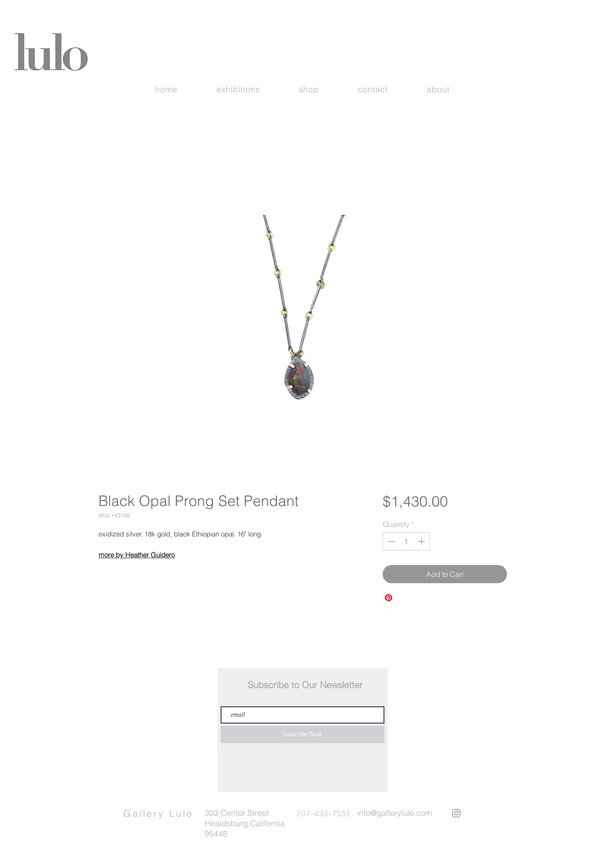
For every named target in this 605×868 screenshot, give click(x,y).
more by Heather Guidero (137, 555)
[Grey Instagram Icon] (456, 813)
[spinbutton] (406, 541)
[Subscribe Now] (302, 734)
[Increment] (422, 541)
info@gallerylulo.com (395, 813)
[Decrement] (390, 541)
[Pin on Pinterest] (389, 598)
